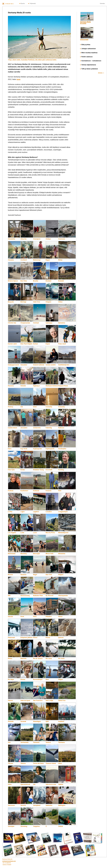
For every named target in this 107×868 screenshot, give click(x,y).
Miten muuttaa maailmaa (89, 53)
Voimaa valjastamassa (88, 65)
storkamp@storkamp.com (9, 861)
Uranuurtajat (84, 40)
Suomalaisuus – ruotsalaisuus (91, 61)
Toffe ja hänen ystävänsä (89, 69)
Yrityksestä (32, 4)
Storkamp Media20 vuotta (85, 23)
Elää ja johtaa (85, 45)
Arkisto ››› (101, 73)
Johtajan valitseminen (88, 49)
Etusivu (23, 4)
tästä (18, 79)
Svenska (102, 4)
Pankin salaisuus (86, 57)
